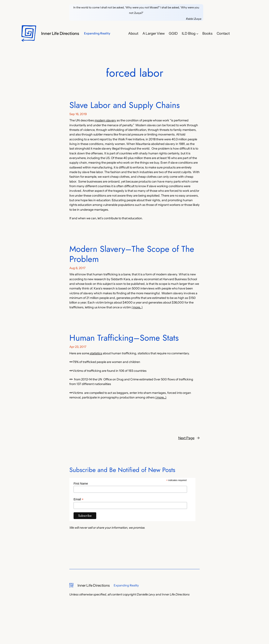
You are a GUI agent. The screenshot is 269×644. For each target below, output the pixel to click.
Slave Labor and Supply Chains (125, 105)
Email (78, 499)
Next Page (189, 438)
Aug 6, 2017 (77, 268)
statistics (96, 353)
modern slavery (105, 120)
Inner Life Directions (60, 33)
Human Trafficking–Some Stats (124, 338)
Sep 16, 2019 (78, 114)
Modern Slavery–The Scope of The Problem (132, 254)
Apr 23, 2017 (78, 347)
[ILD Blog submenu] (197, 33)
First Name (81, 484)
